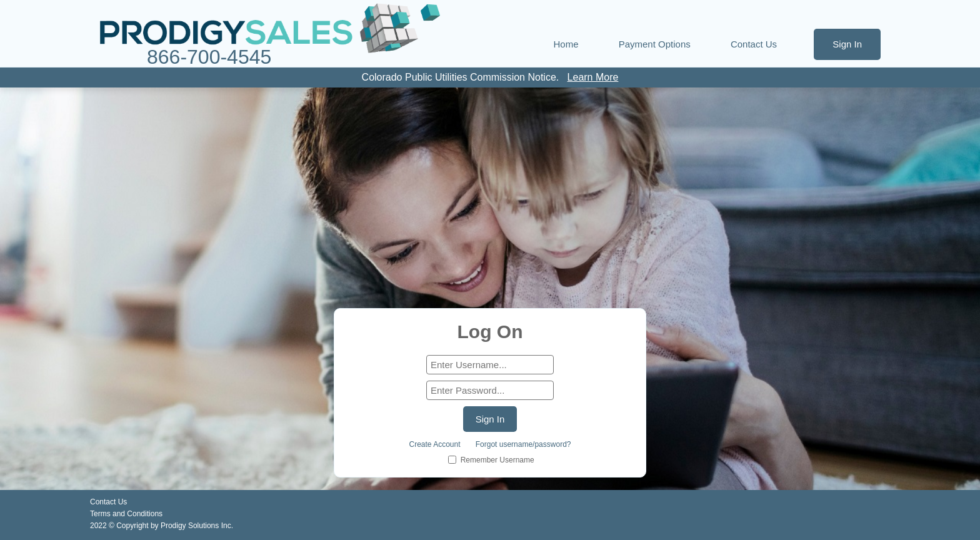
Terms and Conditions (126, 514)
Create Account (435, 444)
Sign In (847, 44)
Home (566, 44)
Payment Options (655, 44)
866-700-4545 (209, 57)
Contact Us (754, 44)
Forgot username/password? (523, 444)
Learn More (593, 77)
